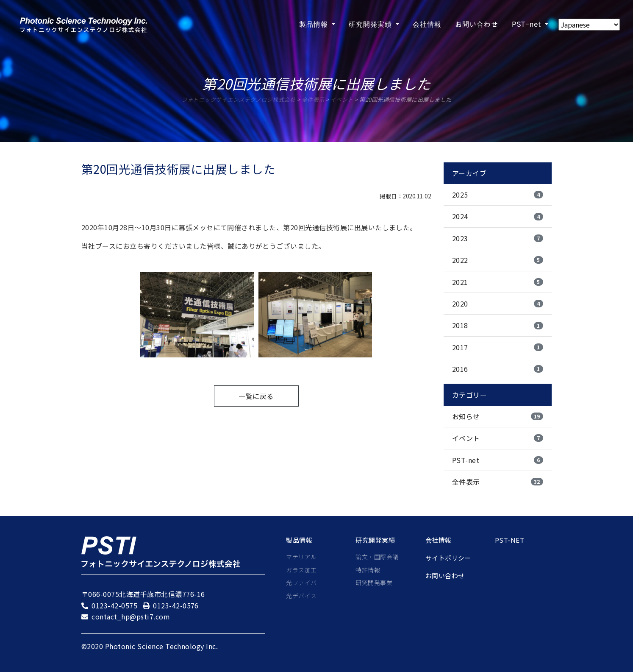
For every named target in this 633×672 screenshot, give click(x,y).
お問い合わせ (445, 576)
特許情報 (368, 570)
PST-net (509, 540)
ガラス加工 (301, 570)
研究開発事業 (374, 583)
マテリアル (301, 557)
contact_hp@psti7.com (131, 616)
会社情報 (439, 540)
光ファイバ (301, 583)
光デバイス (301, 596)
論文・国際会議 (377, 557)
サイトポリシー (448, 558)
